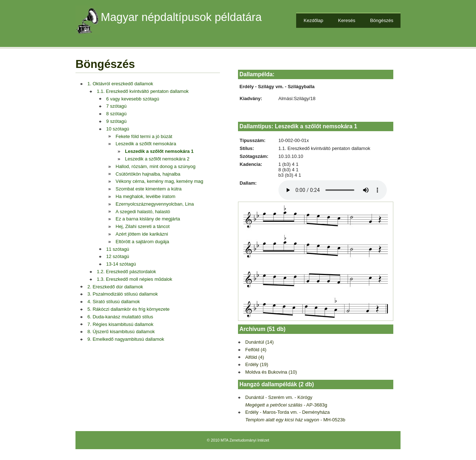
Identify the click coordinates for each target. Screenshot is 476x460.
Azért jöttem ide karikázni (142, 234)
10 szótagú (118, 129)
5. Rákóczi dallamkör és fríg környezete (129, 309)
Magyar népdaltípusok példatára (181, 17)
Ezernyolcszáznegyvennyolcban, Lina (155, 204)
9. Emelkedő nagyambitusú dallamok (126, 339)
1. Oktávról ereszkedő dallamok (120, 84)
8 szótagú (116, 114)
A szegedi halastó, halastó (143, 212)
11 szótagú (118, 249)
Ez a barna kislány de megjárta (148, 219)
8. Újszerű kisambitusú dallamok (121, 332)
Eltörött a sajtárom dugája (142, 242)
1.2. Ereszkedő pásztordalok (126, 272)
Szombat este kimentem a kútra (149, 189)
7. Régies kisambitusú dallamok (120, 324)
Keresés (347, 20)
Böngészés (382, 20)
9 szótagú (116, 121)
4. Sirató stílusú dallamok (114, 302)
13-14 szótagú (121, 264)
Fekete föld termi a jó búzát (144, 136)
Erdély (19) (257, 364)
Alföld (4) (255, 357)
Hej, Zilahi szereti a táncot (143, 226)
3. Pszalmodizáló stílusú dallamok (123, 294)
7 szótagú (116, 106)
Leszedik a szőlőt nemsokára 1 (159, 151)
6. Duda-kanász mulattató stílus (120, 317)
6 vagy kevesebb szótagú (133, 99)
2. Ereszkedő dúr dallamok (115, 287)
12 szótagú (118, 256)
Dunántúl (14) (259, 342)
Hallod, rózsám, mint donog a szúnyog (155, 166)
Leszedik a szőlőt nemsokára (146, 144)
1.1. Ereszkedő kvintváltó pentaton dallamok (143, 91)
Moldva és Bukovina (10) (271, 372)
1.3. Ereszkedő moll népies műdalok (135, 279)
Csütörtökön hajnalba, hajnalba (148, 174)
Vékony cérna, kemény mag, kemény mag (159, 181)
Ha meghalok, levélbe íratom (145, 196)
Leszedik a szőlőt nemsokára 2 (157, 159)
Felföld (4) (256, 350)
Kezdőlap (313, 20)
